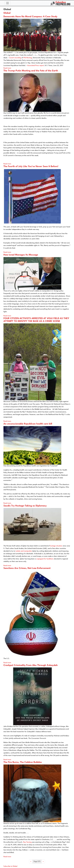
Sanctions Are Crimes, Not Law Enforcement (27, 568)
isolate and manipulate (24, 551)
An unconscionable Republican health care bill (28, 424)
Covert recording (15, 58)
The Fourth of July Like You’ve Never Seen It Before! (31, 167)
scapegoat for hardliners (45, 559)
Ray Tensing (27, 842)
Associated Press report (36, 66)
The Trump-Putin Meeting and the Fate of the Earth (31, 71)
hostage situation (56, 546)
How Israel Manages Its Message (21, 255)
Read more (7, 68)
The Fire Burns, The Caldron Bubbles (23, 762)
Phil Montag (28, 58)
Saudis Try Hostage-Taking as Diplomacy (25, 506)
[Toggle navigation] (8, 3)
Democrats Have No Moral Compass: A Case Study (30, 17)
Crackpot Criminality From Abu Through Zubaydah (31, 665)
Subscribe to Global (10, 866)
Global (7, 13)
